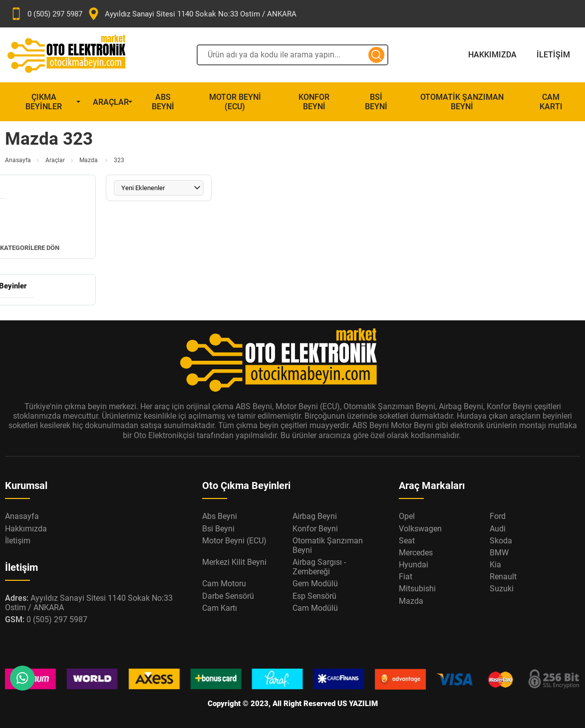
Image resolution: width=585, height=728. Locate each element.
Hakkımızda (492, 55)
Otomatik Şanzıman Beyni (462, 102)
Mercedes (416, 553)
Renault (503, 577)
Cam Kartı (551, 102)
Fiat (406, 577)
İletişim (553, 55)
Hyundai (414, 565)
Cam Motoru (224, 584)
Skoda (501, 541)
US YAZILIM (358, 704)
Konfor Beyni (314, 102)
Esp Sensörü (314, 596)
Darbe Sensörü (228, 596)
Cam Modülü (315, 608)
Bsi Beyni (376, 102)
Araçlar (111, 102)
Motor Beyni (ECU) (235, 102)
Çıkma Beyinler (44, 102)
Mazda (89, 160)
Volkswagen (420, 529)
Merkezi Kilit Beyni (234, 562)
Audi (498, 529)
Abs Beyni (163, 102)
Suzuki (502, 589)
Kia (495, 565)
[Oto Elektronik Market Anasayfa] (75, 55)
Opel (407, 516)
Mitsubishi (417, 589)
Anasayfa (18, 160)
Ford (498, 516)
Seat (407, 541)
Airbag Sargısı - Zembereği (319, 567)
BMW (499, 553)
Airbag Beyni (315, 516)
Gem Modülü (315, 584)
